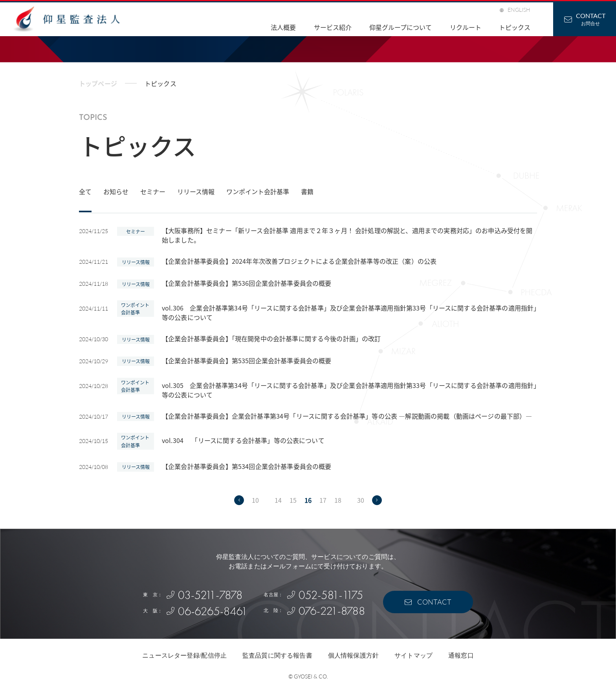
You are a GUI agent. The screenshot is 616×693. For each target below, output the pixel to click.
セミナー (153, 191)
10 (255, 500)
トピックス (515, 27)
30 (361, 500)
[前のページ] (239, 500)
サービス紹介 (333, 27)
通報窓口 (461, 655)
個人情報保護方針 (353, 655)
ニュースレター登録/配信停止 (184, 655)
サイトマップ (413, 655)
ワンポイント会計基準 (258, 191)
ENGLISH (519, 10)
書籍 (307, 191)
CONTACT (434, 602)
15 (293, 500)
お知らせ (116, 191)
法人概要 (283, 27)
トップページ (98, 83)
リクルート (466, 27)
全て (85, 191)
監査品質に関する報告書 (277, 655)
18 (338, 500)
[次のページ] (377, 500)
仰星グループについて (401, 27)
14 (278, 500)
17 (323, 500)
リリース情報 (196, 191)
